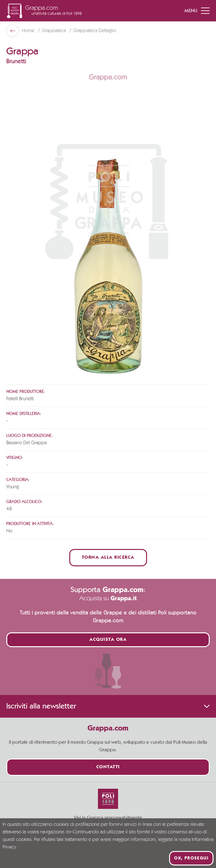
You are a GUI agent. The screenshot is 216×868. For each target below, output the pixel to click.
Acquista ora (108, 640)
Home (29, 31)
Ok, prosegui (191, 858)
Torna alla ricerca (108, 558)
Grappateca (54, 31)
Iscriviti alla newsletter (108, 706)
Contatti (108, 767)
